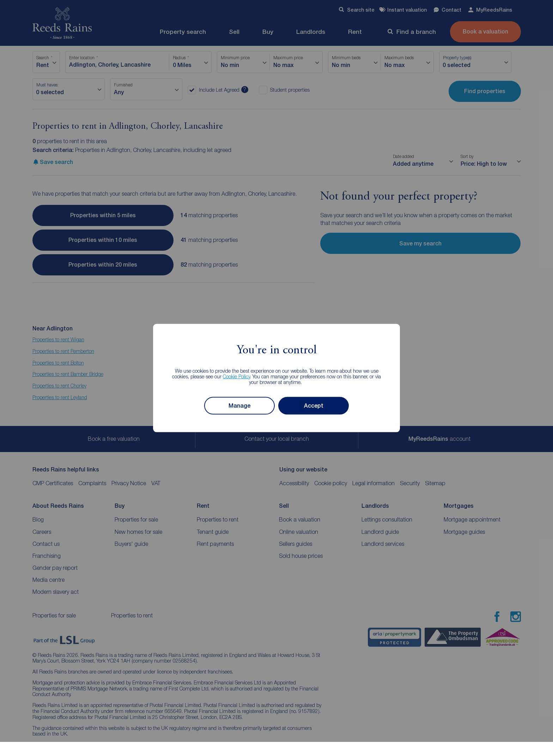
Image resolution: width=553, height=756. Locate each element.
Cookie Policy (236, 376)
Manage (239, 406)
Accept (314, 406)
